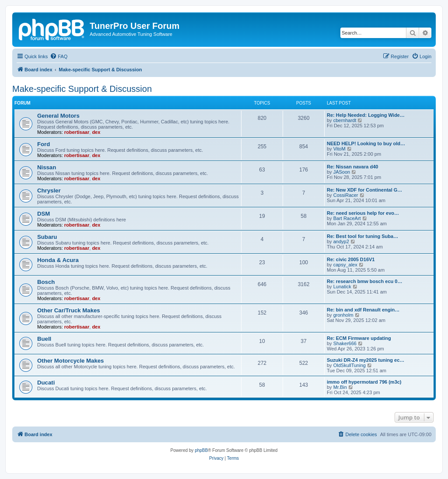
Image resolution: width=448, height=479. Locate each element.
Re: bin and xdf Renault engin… (363, 310)
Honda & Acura (58, 260)
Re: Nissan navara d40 (352, 167)
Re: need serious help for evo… (363, 213)
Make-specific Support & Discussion (82, 89)
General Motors (58, 116)
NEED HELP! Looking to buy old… (366, 143)
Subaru (47, 237)
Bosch (46, 282)
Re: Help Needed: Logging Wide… (366, 115)
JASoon (342, 172)
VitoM (339, 149)
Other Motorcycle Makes (70, 361)
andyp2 (341, 241)
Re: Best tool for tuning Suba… (362, 236)
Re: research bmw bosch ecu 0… (364, 281)
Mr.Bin (340, 387)
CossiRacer (346, 195)
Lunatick (342, 287)
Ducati (46, 383)
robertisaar (77, 132)
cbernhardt (345, 120)
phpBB (201, 450)
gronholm (343, 315)
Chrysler (49, 191)
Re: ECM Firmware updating (359, 338)
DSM (44, 214)
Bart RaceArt (347, 218)
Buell (44, 339)
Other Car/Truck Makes (69, 310)
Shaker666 (345, 343)
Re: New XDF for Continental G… (364, 190)
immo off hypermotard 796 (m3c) (364, 382)
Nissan (47, 167)
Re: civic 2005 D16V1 (351, 259)
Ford (44, 144)
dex (96, 132)
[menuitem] (59, 56)
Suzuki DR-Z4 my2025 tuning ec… (366, 360)
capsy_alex (345, 265)
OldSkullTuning (350, 365)
